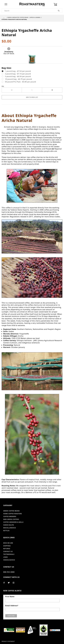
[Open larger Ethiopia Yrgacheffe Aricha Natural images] (32, 25)
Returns (7, 549)
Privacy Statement (8, 641)
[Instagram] (14, 584)
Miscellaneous (10, 528)
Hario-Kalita (9, 525)
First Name (10, 597)
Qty (3, 86)
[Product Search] (29, 11)
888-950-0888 (9, 572)
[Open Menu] (6, 4)
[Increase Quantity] (52, 90)
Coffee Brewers (10, 516)
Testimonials (9, 554)
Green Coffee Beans (11, 511)
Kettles (6, 531)
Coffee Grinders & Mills (13, 522)
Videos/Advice (9, 560)
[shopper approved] (9, 630)
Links (5, 557)
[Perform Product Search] (59, 11)
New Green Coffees (11, 519)
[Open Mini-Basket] (58, 4)
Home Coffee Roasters (13, 514)
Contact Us (8, 551)
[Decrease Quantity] (12, 90)
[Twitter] (10, 584)
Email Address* (12, 606)
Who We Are (8, 543)
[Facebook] (5, 584)
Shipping (7, 546)
